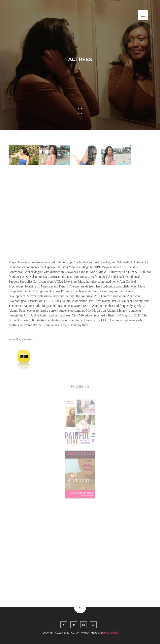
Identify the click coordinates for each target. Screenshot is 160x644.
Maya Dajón (111, 633)
